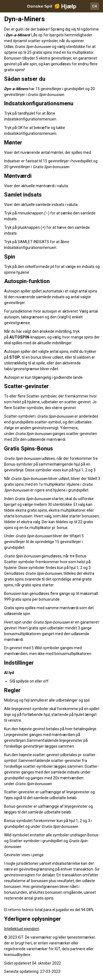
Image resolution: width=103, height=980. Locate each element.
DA (95, 6)
